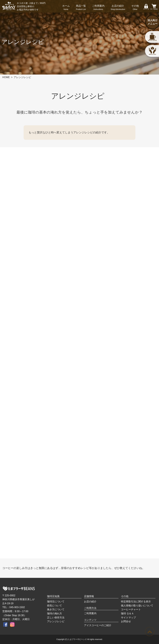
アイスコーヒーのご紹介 (98, 625)
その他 (135, 8)
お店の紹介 (118, 8)
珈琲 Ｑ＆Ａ (127, 613)
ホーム (66, 8)
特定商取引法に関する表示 (136, 602)
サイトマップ (128, 618)
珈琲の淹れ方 (55, 613)
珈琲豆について (56, 602)
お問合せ (126, 621)
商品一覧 (81, 8)
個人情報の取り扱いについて (137, 606)
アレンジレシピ (56, 621)
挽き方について (56, 609)
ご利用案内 (98, 8)
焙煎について (55, 606)
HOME (6, 77)
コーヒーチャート (131, 609)
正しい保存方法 (56, 618)
